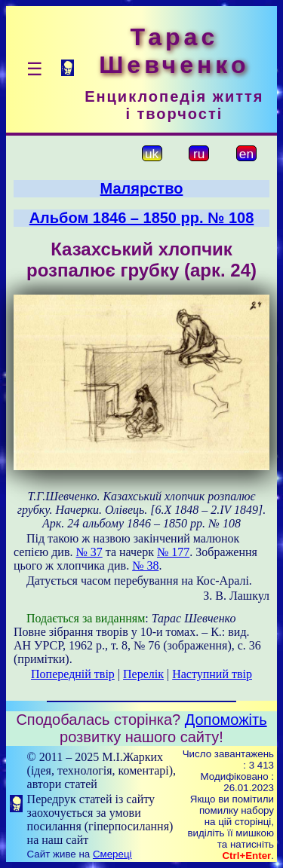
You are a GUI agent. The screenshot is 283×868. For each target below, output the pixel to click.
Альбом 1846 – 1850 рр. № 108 (142, 218)
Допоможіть (226, 720)
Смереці (112, 854)
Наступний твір (212, 674)
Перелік (143, 674)
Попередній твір (73, 674)
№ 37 (89, 552)
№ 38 (145, 565)
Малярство (142, 188)
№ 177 (173, 552)
